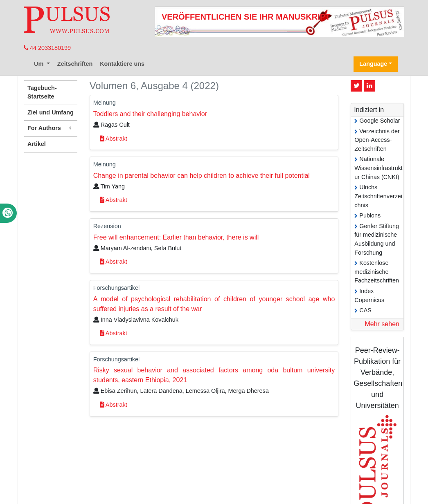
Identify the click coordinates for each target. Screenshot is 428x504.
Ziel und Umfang (51, 112)
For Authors (51, 128)
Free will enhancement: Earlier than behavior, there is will (176, 237)
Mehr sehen (382, 324)
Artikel (37, 144)
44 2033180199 (47, 48)
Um (39, 64)
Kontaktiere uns (122, 64)
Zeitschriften (75, 64)
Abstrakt (114, 139)
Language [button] (373, 64)
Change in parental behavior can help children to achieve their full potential (202, 176)
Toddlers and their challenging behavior (150, 114)
